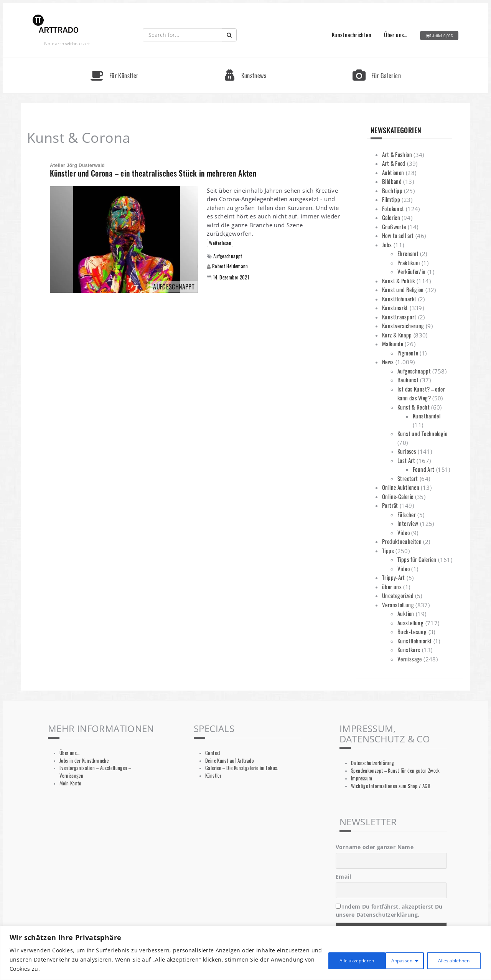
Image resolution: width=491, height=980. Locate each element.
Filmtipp (391, 199)
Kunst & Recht (414, 407)
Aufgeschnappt (228, 256)
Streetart (408, 478)
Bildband (392, 181)
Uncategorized (398, 595)
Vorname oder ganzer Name (375, 847)
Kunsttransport (399, 317)
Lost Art (406, 460)
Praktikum (409, 263)
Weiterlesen (220, 243)
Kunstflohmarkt (399, 299)
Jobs (387, 245)
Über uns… (395, 35)
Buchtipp (392, 190)
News (388, 362)
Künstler (213, 776)
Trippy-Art (394, 577)
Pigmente (408, 353)
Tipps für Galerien (417, 559)
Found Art (423, 469)
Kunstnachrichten (352, 35)
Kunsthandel (427, 416)
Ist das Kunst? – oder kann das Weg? (421, 393)
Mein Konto (71, 783)
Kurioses (407, 451)
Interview (408, 523)
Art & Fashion (397, 154)
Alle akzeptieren (450, 959)
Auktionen (393, 172)
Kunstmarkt (395, 307)
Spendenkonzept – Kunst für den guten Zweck (395, 771)
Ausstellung (410, 623)
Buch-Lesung (412, 631)
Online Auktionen (401, 487)
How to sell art (398, 235)
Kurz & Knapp (397, 335)
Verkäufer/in (412, 271)
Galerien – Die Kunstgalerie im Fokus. (242, 768)
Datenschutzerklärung (373, 763)
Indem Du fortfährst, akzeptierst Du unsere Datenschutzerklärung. (389, 911)
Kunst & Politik (399, 281)
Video (404, 532)
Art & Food (394, 163)
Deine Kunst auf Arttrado (230, 761)
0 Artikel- (441, 36)
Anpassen (327, 959)
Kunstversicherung (403, 326)
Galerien (391, 217)
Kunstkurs (409, 649)
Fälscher (407, 514)
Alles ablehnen (384, 959)
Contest (213, 753)
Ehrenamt (408, 253)
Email (343, 877)
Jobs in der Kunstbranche (84, 761)
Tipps (388, 550)
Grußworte (394, 226)
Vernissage (410, 659)
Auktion (406, 613)
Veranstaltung (398, 605)
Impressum (362, 778)
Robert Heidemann (230, 266)
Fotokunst (393, 208)
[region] (245, 953)
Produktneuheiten (402, 541)
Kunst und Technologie (422, 433)
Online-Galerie (398, 496)
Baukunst (408, 380)
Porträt (390, 505)
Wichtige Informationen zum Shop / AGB (391, 786)
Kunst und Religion (403, 289)
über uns (392, 587)
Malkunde (393, 344)
